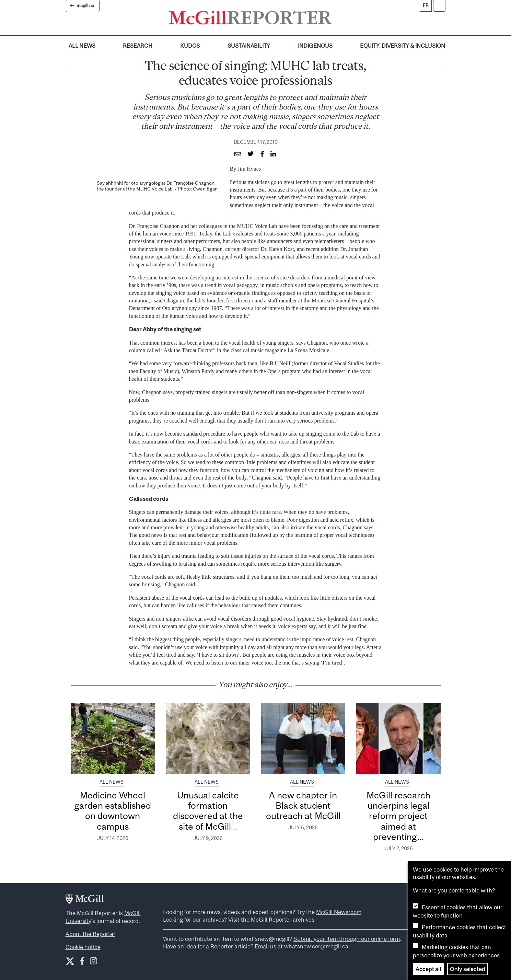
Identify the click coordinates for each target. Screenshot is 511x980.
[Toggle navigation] (338, 19)
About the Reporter (90, 934)
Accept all (428, 969)
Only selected (468, 969)
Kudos (190, 46)
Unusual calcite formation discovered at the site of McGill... (208, 811)
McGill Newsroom (339, 912)
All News (82, 46)
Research (138, 46)
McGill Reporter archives (283, 920)
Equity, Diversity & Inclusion (403, 46)
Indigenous (315, 46)
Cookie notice (83, 947)
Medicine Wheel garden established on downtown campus (113, 811)
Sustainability (249, 46)
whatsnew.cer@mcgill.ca (316, 946)
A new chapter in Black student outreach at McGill (303, 806)
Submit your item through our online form (347, 939)
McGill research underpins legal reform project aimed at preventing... (398, 816)
